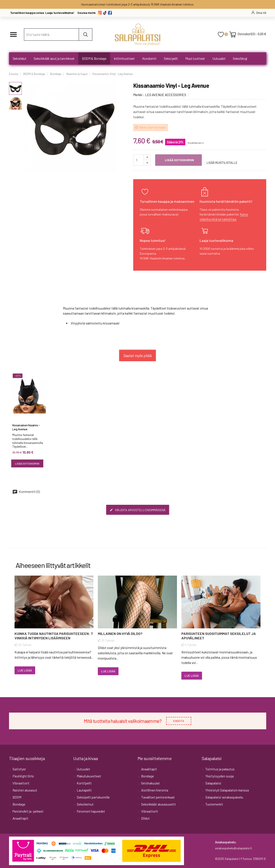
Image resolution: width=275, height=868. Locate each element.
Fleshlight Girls (23, 776)
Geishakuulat (150, 783)
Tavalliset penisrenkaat (158, 797)
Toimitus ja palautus (220, 769)
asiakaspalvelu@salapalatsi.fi (233, 848)
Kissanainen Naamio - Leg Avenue (26, 427)
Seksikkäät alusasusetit (158, 804)
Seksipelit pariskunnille (93, 797)
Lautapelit (84, 790)
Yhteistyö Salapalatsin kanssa (227, 790)
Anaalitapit (20, 818)
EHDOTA (179, 721)
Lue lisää (25, 670)
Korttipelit (84, 783)
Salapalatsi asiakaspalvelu (224, 797)
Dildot (145, 818)
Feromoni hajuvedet (91, 811)
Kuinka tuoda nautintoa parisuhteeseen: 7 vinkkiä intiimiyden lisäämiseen (54, 636)
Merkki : (139, 95)
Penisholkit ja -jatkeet (28, 811)
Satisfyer (19, 769)
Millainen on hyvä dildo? (120, 634)
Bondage (19, 804)
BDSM (17, 797)
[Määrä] (138, 160)
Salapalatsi (213, 783)
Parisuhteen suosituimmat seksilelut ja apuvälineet (219, 636)
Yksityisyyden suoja (219, 776)
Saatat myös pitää (138, 356)
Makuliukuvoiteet (89, 776)
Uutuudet (83, 769)
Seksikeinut (85, 804)
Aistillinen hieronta (154, 790)
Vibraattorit (21, 783)
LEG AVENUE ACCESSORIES (166, 95)
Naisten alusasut (25, 790)
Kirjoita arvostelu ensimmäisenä (138, 510)
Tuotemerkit (214, 804)
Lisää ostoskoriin (179, 160)
